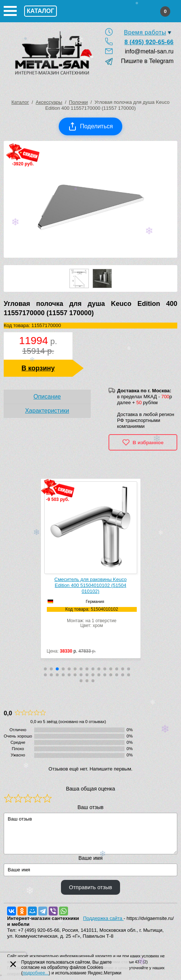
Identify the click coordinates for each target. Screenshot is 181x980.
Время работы (145, 32)
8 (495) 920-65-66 (149, 42)
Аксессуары (49, 102)
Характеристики (47, 411)
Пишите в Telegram (144, 61)
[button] (45, 669)
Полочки (79, 102)
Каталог (41, 11)
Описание (47, 397)
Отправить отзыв (91, 887)
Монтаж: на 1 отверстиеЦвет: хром (92, 618)
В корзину (38, 368)
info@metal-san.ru (149, 51)
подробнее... (36, 973)
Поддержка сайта (103, 918)
